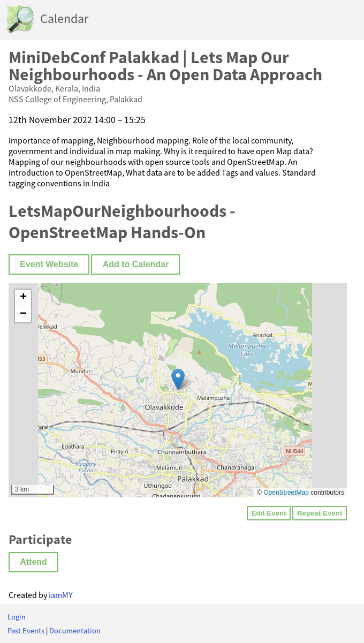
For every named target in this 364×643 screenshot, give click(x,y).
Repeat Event (320, 513)
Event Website (49, 264)
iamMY (61, 595)
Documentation (75, 631)
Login (17, 617)
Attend (33, 562)
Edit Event (268, 513)
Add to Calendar (136, 264)
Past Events (26, 631)
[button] (178, 379)
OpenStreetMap (286, 493)
